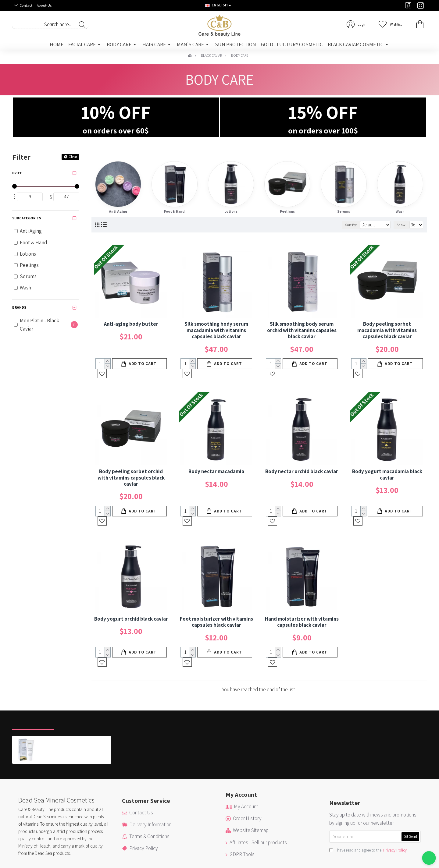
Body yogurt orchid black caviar (131, 601)
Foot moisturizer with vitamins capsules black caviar (216, 604)
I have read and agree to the (368, 823)
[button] (429, 858)
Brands (19, 307)
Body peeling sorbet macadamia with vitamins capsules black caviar (387, 330)
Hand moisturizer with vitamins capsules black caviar (302, 604)
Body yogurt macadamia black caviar (387, 465)
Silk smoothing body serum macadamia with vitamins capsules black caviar (216, 330)
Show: (402, 225)
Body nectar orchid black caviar (302, 462)
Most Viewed (76, 695)
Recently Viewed (33, 695)
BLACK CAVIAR (211, 55)
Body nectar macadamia (216, 462)
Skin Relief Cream (60, 714)
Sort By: (342, 225)
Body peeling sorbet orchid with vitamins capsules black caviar (131, 468)
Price (17, 173)
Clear (73, 157)
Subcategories (27, 218)
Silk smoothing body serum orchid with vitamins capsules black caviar (302, 330)
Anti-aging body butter (131, 324)
